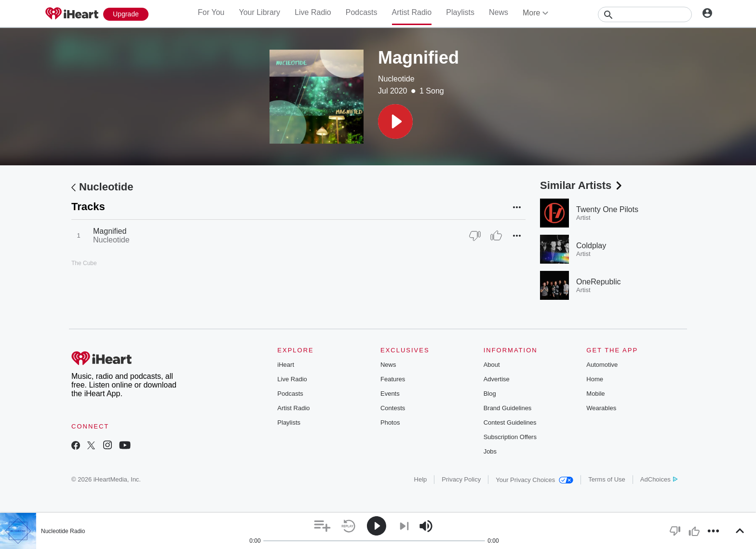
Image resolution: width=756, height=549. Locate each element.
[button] (395, 121)
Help (421, 479)
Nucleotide (396, 79)
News (499, 12)
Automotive (602, 365)
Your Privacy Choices (534, 480)
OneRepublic (599, 282)
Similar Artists (582, 185)
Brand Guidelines (508, 408)
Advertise (497, 379)
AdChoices (659, 479)
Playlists (460, 12)
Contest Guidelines (510, 422)
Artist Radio (412, 12)
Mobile (595, 394)
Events (390, 394)
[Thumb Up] (496, 236)
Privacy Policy (461, 479)
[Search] (645, 14)
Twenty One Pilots (607, 209)
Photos (390, 422)
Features (393, 379)
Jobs (490, 451)
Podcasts (362, 12)
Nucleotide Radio (63, 531)
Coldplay (591, 246)
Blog (490, 394)
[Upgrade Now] (126, 14)
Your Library (259, 12)
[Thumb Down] (475, 236)
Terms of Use (607, 479)
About (492, 365)
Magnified (110, 231)
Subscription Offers (510, 437)
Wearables (601, 408)
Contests (393, 408)
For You (211, 12)
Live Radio (313, 12)
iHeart (286, 365)
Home (595, 379)
